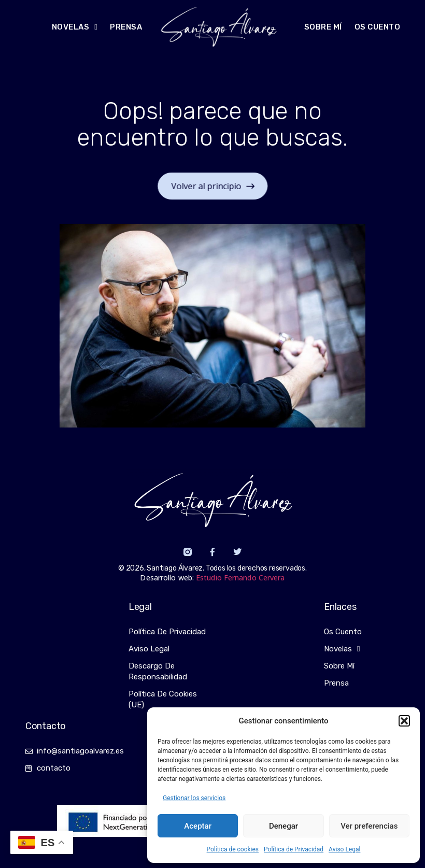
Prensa (126, 27)
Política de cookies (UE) (163, 699)
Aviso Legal (344, 849)
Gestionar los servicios (194, 798)
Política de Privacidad (294, 849)
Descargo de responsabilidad (158, 671)
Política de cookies (233, 849)
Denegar (284, 826)
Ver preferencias (369, 826)
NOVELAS (75, 27)
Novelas (342, 649)
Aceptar (198, 826)
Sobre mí (323, 27)
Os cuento (378, 27)
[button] (404, 721)
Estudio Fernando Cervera (240, 578)
